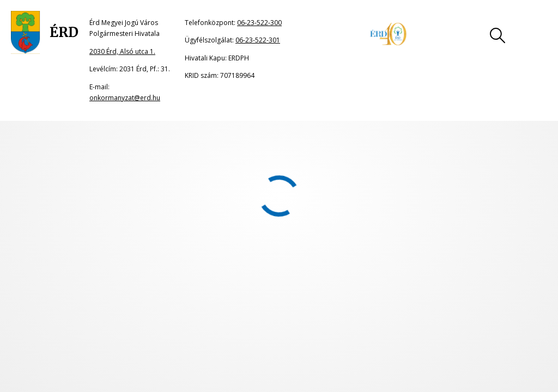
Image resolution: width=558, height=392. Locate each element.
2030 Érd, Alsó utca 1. (122, 51)
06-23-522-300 (259, 23)
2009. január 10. (41, 197)
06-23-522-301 (258, 40)
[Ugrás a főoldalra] (45, 33)
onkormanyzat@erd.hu (125, 98)
